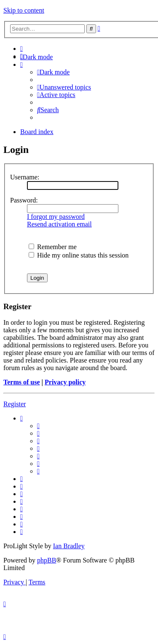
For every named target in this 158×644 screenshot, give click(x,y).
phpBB (47, 560)
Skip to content (24, 10)
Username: (25, 177)
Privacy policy (65, 382)
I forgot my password (56, 217)
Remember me (53, 247)
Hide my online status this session (79, 255)
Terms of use (22, 382)
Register (15, 404)
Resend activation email (59, 224)
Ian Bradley (69, 546)
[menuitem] (21, 49)
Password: (24, 200)
